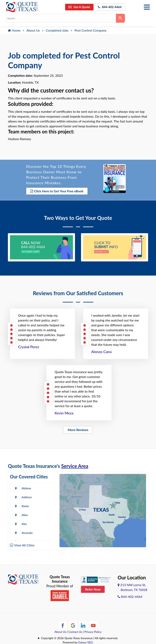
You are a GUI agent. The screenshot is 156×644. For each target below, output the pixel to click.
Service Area (75, 466)
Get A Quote (74, 7)
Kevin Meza (64, 413)
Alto (24, 523)
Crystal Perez (29, 346)
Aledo (25, 506)
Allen (25, 515)
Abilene (26, 488)
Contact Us (75, 631)
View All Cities (24, 544)
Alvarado (27, 532)
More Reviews (78, 429)
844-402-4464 (108, 7)
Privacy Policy (93, 631)
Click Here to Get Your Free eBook (57, 191)
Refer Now (93, 589)
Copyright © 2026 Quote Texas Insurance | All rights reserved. (80, 638)
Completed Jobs (57, 30)
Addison (27, 497)
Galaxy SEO (85, 642)
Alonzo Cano (101, 351)
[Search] (120, 18)
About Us (33, 30)
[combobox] (61, 18)
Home (14, 30)
